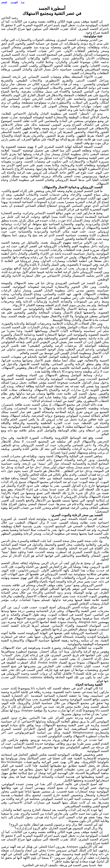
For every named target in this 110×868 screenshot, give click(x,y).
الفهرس (14, 2)
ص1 (23, 2)
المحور (4, 2)
